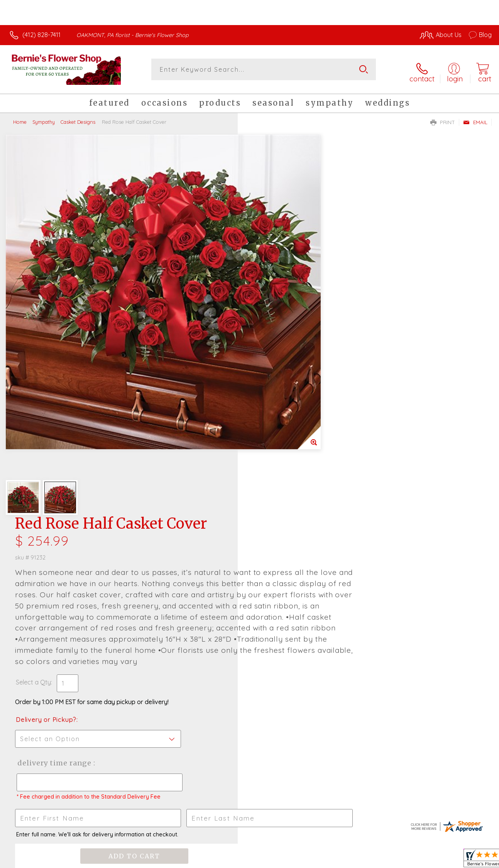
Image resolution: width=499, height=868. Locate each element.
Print (443, 118)
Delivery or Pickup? (281, 367)
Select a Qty (268, 329)
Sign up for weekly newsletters (249, 634)
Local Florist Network (419, 860)
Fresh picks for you (249, 592)
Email (475, 118)
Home (20, 118)
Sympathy (44, 118)
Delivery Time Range (288, 410)
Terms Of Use (318, 860)
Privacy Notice (364, 860)
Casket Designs (78, 118)
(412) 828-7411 (41, 35)
